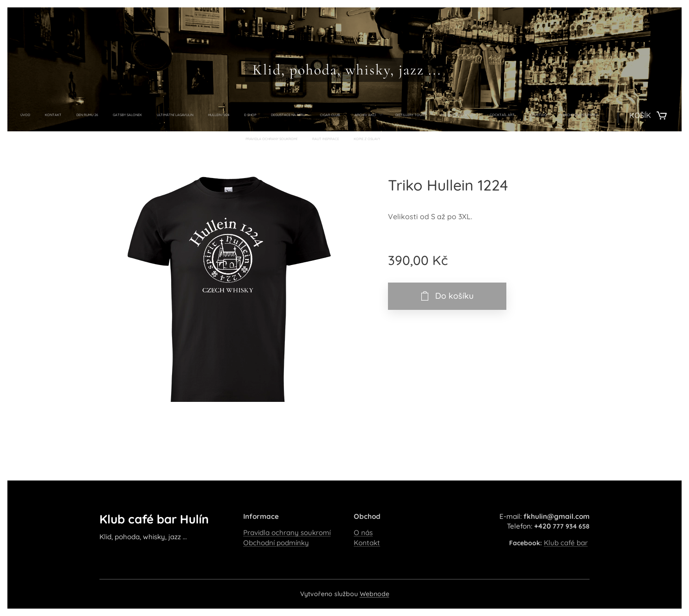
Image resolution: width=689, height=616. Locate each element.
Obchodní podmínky (276, 543)
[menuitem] (185, 115)
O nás (363, 533)
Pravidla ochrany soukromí (287, 533)
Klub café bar (566, 543)
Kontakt (367, 543)
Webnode (375, 594)
